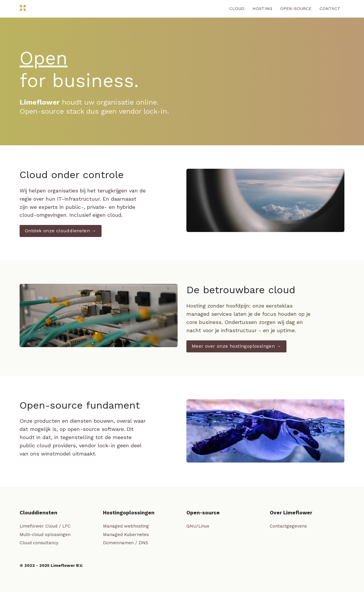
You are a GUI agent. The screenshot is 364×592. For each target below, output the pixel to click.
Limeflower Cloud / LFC (45, 526)
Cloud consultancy (39, 543)
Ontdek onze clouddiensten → (61, 231)
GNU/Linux (198, 526)
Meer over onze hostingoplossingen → (236, 346)
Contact (330, 8)
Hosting (262, 8)
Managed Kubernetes (126, 535)
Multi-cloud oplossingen (45, 535)
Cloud (237, 8)
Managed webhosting (126, 526)
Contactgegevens (288, 526)
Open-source (296, 8)
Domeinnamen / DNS (126, 543)
